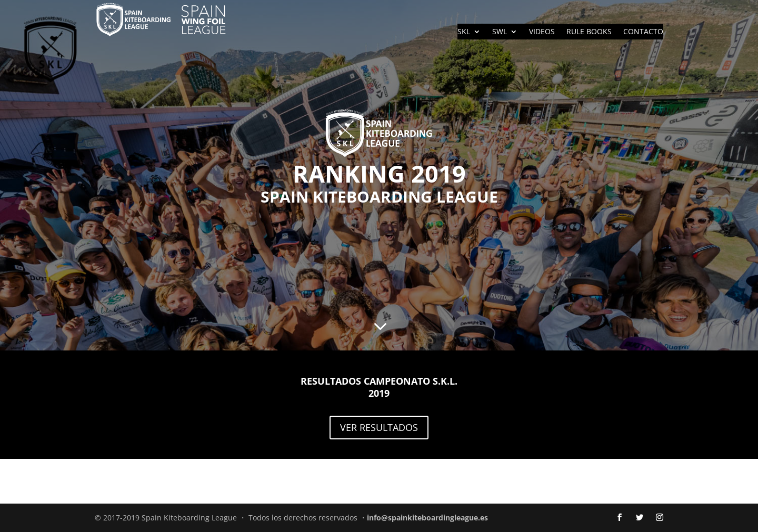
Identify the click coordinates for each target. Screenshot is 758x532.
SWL (500, 32)
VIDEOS (542, 32)
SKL (464, 32)
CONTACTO (643, 32)
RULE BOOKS (589, 32)
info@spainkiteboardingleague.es (427, 518)
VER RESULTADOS (379, 427)
